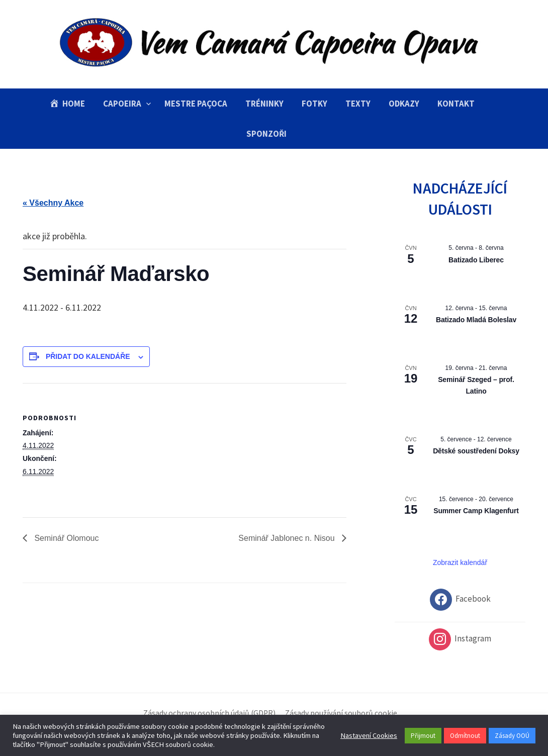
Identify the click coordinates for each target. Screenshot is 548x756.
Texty (358, 104)
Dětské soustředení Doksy (476, 451)
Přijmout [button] (423, 736)
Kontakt (456, 104)
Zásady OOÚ (512, 736)
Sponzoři (266, 134)
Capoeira (122, 104)
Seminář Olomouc (66, 538)
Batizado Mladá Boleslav (476, 320)
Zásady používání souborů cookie (341, 713)
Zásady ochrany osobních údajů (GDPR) (209, 713)
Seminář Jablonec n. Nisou (288, 538)
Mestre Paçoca (196, 104)
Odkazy (404, 104)
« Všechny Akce (53, 203)
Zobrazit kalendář (460, 562)
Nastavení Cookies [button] (369, 735)
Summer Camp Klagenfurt (476, 511)
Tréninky (264, 104)
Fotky (314, 104)
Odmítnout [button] (465, 736)
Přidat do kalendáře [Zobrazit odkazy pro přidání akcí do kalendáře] (88, 356)
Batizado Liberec (476, 260)
